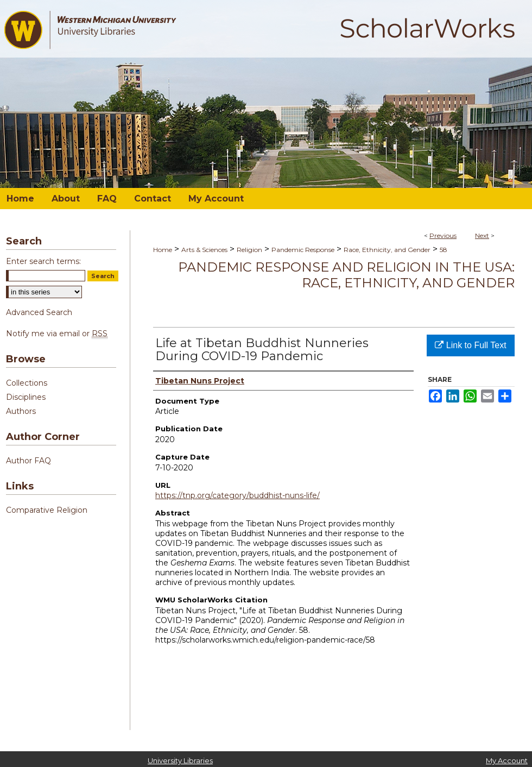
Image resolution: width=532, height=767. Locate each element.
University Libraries (180, 760)
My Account (507, 760)
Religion (249, 250)
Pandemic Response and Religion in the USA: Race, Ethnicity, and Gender (346, 275)
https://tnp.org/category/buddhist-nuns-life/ (237, 495)
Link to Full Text (470, 345)
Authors (21, 411)
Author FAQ (28, 461)
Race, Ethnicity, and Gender (387, 250)
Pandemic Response (303, 250)
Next (482, 235)
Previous (443, 235)
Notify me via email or (57, 334)
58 (444, 250)
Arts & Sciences (204, 250)
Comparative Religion (47, 510)
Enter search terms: (43, 261)
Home (163, 250)
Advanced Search (39, 312)
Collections (27, 383)
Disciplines (26, 397)
